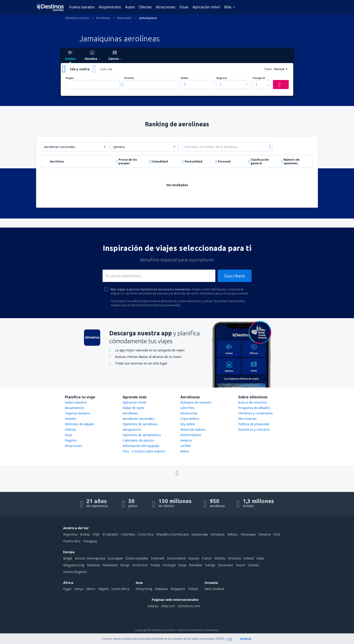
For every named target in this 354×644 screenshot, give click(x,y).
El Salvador (110, 534)
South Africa (120, 589)
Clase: (268, 69)
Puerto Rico (72, 541)
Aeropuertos (132, 429)
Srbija (182, 565)
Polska (155, 565)
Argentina (70, 534)
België (68, 558)
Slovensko (226, 565)
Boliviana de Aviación (196, 402)
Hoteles (71, 419)
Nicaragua (248, 534)
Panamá (264, 534)
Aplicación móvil (206, 7)
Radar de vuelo (134, 408)
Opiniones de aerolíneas (140, 424)
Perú (277, 534)
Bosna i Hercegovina (90, 558)
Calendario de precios (138, 440)
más (229, 639)
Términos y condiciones (255, 413)
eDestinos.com (189, 606)
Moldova (93, 565)
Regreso (222, 78)
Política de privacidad (254, 424)
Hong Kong (144, 589)
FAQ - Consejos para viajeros (144, 451)
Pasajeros (259, 78)
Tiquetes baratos (77, 413)
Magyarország (74, 565)
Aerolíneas (130, 413)
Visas (184, 7)
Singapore (178, 589)
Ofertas (145, 7)
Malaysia (161, 589)
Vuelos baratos (82, 7)
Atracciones (166, 7)
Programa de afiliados (254, 408)
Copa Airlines (190, 419)
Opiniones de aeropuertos (142, 435)
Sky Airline (188, 424)
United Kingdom (75, 572)
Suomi (240, 565)
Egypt (67, 589)
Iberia (185, 451)
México (233, 534)
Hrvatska (234, 558)
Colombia (128, 534)
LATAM (186, 446)
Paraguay (90, 541)
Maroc (91, 589)
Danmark (158, 558)
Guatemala (200, 534)
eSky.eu (153, 606)
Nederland (110, 565)
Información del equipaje (141, 446)
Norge (125, 565)
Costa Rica (146, 534)
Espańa (194, 558)
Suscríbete (235, 276)
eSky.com (168, 606)
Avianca (186, 440)
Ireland (249, 558)
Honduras (218, 534)
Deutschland (176, 558)
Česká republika (137, 558)
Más (228, 7)
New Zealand (214, 589)
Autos (130, 7)
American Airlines (193, 429)
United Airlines (191, 435)
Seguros (71, 440)
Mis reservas (247, 419)
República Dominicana (172, 534)
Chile (96, 534)
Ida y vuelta (80, 69)
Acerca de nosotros (253, 402)
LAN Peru (187, 408)
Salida (184, 78)
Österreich (140, 565)
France (207, 558)
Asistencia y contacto (254, 429)
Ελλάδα (220, 558)
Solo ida (106, 69)
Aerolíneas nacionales (139, 419)
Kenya (79, 589)
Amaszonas (189, 413)
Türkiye (193, 589)
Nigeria (103, 589)
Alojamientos (110, 7)
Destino (129, 78)
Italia (260, 558)
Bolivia (85, 534)
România (196, 565)
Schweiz (254, 565)
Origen (70, 78)
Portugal (169, 565)
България (115, 558)
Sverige (210, 565)
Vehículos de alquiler (80, 424)
